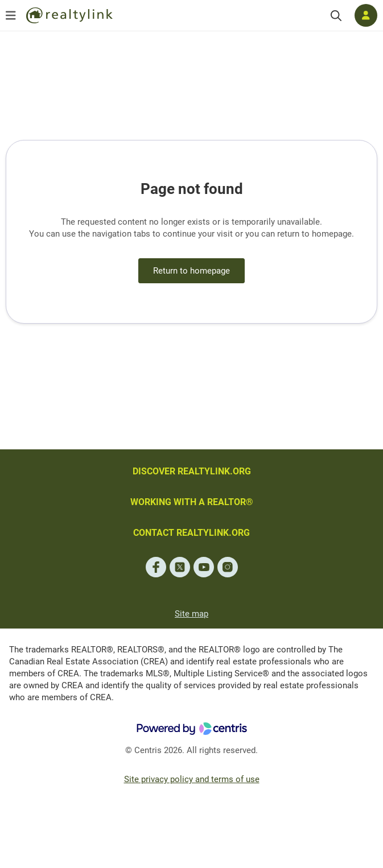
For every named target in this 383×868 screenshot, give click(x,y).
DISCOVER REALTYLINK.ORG (192, 471)
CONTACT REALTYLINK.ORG (191, 533)
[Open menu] (11, 15)
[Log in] (366, 15)
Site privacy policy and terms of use (192, 779)
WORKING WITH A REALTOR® (192, 502)
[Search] (336, 16)
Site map (191, 614)
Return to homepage (191, 271)
